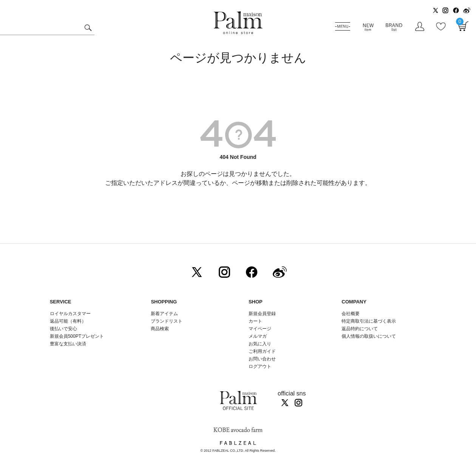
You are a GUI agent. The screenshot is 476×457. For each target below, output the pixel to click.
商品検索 (160, 329)
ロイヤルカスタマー (70, 314)
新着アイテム (164, 314)
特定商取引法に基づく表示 (369, 321)
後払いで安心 (63, 329)
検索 (88, 29)
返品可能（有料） (68, 321)
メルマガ (258, 336)
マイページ (260, 329)
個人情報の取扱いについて (369, 336)
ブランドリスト (167, 321)
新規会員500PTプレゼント (77, 336)
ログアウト (260, 366)
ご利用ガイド (262, 351)
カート (255, 321)
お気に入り (260, 344)
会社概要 (351, 314)
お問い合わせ (262, 359)
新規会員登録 (262, 314)
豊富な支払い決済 (68, 344)
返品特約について (360, 329)
